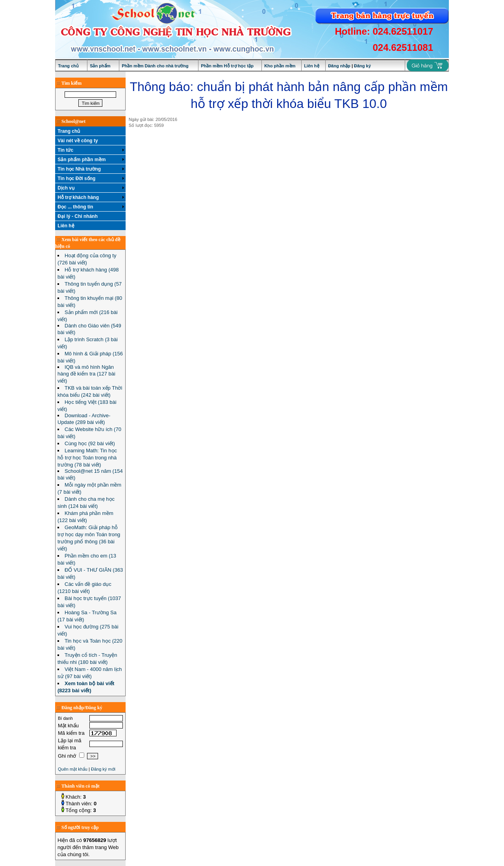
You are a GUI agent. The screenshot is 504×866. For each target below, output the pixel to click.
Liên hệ (311, 66)
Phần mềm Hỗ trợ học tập (227, 66)
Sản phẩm (100, 66)
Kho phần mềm (280, 66)
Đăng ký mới (103, 769)
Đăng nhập (339, 66)
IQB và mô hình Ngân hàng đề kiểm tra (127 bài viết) (86, 374)
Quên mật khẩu (73, 769)
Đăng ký (362, 66)
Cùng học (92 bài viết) (90, 443)
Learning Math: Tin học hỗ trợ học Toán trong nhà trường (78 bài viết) (87, 458)
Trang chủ (68, 66)
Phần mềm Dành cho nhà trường (155, 66)
